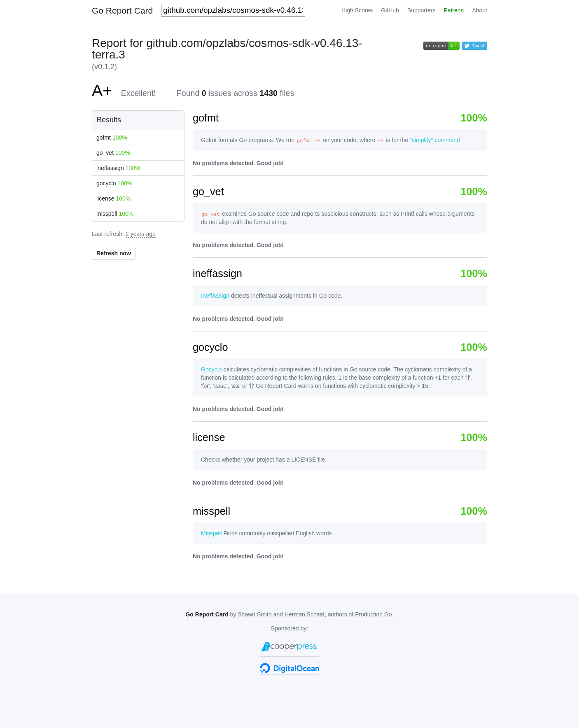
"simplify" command (435, 140)
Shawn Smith (254, 614)
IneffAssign (215, 296)
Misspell (211, 533)
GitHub (390, 10)
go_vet (113, 153)
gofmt (112, 138)
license (113, 198)
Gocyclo (211, 369)
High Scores (357, 10)
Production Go (374, 614)
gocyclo (114, 183)
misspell (115, 214)
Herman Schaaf (305, 614)
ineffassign (118, 168)
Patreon (454, 10)
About (480, 10)
